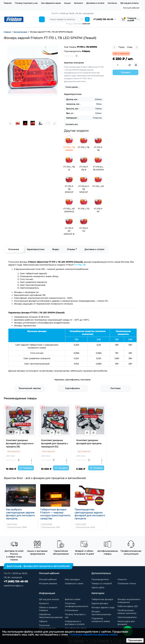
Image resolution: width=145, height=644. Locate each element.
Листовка (115, 388)
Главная (8, 3)
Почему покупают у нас (26, 3)
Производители (100, 579)
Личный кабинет (131, 8)
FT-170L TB (80, 265)
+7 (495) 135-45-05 (103, 19)
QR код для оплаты (129, 3)
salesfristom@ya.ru (13, 586)
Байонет (86, 24)
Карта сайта (98, 588)
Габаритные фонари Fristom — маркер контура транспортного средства (55, 514)
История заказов (48, 583)
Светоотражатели (127, 617)
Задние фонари (100, 603)
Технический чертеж (30, 388)
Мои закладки (72, 579)
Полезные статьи (127, 583)
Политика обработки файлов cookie (93, 635)
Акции (67, 3)
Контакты (112, 3)
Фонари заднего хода (103, 607)
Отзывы (72, 249)
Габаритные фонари (102, 599)
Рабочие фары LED (128, 606)
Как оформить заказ (51, 3)
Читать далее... (72, 87)
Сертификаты (72, 388)
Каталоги (78, 3)
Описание (13, 249)
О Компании (71, 610)
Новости (122, 579)
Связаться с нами (74, 583)
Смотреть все (71, 124)
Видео (55, 249)
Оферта (43, 621)
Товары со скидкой (102, 583)
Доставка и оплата (95, 3)
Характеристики (35, 249)
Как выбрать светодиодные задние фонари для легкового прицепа (20, 514)
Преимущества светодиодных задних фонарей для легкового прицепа (90, 514)
